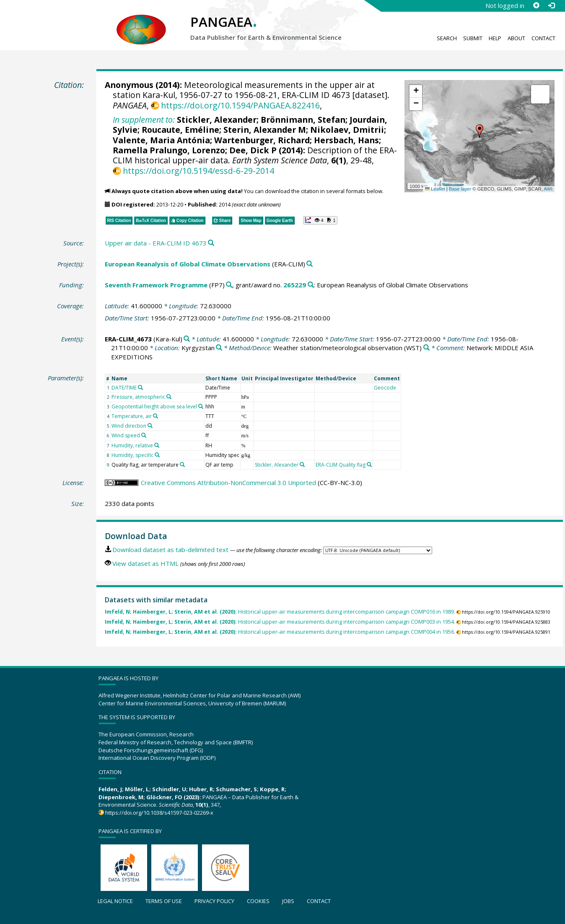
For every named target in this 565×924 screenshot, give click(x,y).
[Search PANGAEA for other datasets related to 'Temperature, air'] (156, 416)
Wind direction (129, 426)
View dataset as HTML (145, 563)
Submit (473, 38)
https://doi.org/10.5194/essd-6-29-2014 (198, 171)
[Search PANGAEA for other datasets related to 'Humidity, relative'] (157, 445)
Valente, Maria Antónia (161, 140)
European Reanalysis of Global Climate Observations (188, 264)
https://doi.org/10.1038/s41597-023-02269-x (159, 813)
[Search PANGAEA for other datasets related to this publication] (211, 243)
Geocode (385, 388)
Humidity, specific (132, 455)
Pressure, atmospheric (138, 397)
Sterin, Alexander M (265, 130)
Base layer (460, 189)
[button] (479, 131)
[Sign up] (536, 5)
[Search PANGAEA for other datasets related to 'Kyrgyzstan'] (219, 348)
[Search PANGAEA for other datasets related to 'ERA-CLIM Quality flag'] (369, 465)
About (516, 38)
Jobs (288, 901)
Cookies (258, 901)
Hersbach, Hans (346, 140)
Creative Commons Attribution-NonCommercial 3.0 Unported (228, 483)
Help (495, 38)
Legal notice (115, 901)
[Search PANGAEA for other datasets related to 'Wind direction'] (150, 426)
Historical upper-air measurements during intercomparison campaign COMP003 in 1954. (280, 622)
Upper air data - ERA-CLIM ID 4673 (156, 243)
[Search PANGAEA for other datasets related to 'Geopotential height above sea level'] (201, 406)
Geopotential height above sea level (154, 407)
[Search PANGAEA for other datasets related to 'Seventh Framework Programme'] (229, 285)
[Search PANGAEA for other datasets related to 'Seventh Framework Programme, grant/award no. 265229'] (311, 285)
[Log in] (551, 5)
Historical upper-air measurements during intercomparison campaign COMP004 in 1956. (280, 632)
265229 (295, 285)
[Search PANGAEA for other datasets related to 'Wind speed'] (144, 435)
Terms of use (164, 901)
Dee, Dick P (253, 150)
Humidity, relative (132, 445)
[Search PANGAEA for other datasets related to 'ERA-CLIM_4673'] (187, 339)
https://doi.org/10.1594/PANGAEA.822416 (240, 105)
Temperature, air (132, 416)
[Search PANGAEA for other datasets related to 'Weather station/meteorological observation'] (426, 348)
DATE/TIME (124, 388)
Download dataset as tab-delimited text (170, 550)
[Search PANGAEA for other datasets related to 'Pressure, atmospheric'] (169, 397)
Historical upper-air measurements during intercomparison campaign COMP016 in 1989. (280, 612)
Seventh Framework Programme (156, 285)
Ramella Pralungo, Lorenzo (169, 150)
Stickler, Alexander (217, 120)
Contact (543, 38)
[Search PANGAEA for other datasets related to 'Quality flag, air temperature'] (182, 465)
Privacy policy (214, 901)
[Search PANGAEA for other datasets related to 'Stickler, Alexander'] (302, 465)
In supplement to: (144, 120)
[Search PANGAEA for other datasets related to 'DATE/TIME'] (140, 387)
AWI (548, 189)
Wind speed (126, 435)
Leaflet (435, 189)
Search (447, 38)
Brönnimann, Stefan (303, 120)
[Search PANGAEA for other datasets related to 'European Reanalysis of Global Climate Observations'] (310, 264)
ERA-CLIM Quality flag (341, 465)
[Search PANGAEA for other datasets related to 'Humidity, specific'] (157, 455)
